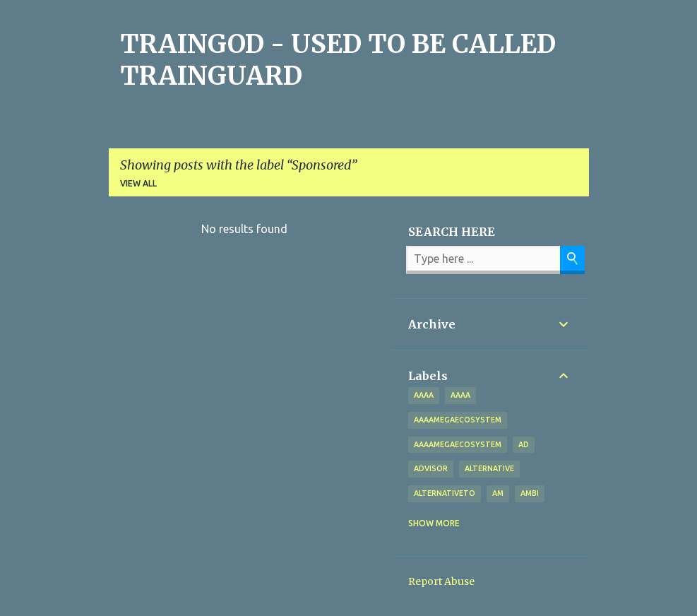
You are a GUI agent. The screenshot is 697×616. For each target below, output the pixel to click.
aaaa (424, 395)
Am (498, 493)
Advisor (431, 468)
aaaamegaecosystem (458, 420)
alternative (489, 468)
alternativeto (445, 493)
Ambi (530, 493)
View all (138, 183)
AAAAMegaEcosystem (458, 444)
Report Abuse (441, 581)
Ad (524, 444)
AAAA (460, 395)
